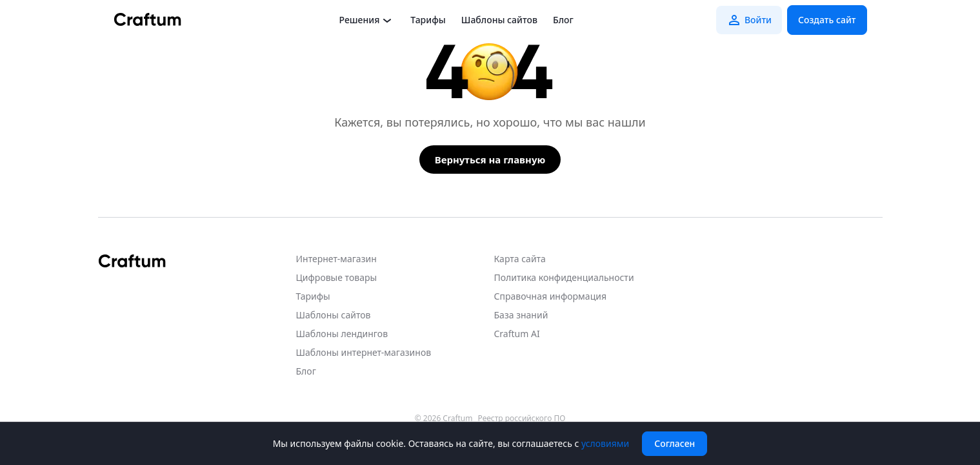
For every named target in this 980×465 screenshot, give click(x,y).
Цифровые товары (337, 277)
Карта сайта (520, 259)
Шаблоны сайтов (499, 20)
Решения (367, 20)
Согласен (675, 443)
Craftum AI (517, 334)
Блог (563, 20)
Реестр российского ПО (522, 418)
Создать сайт (827, 20)
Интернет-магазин (336, 259)
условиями (605, 443)
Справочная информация (550, 296)
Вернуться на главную (490, 160)
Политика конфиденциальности (564, 277)
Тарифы (428, 20)
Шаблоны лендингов (342, 334)
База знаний (521, 315)
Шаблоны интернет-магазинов (364, 352)
